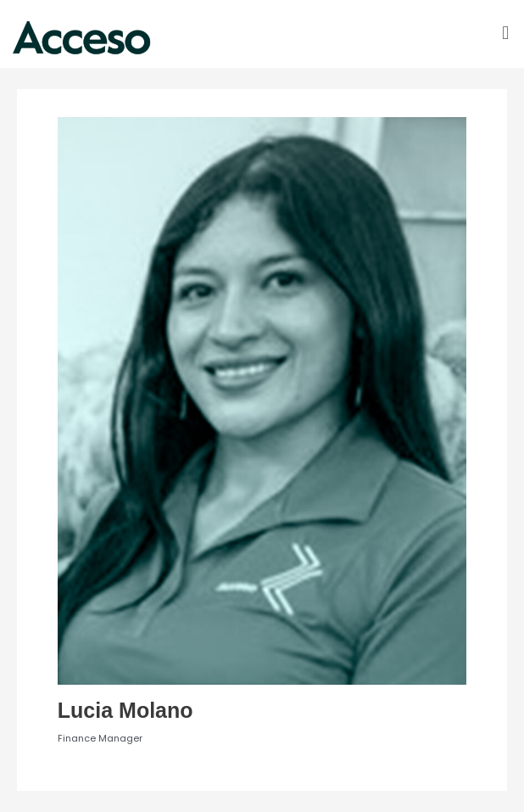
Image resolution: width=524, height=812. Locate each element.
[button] (506, 33)
